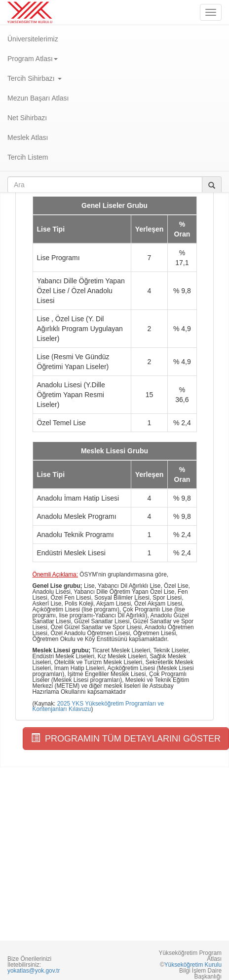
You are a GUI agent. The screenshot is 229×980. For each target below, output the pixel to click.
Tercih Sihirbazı (35, 78)
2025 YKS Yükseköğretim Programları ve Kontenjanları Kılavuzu (98, 707)
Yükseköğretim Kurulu (193, 965)
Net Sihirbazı (27, 118)
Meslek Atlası (28, 137)
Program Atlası (33, 59)
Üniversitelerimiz (33, 39)
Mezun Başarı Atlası (38, 98)
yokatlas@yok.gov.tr (34, 971)
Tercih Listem (28, 157)
